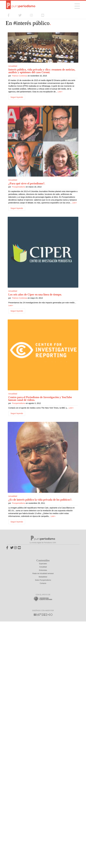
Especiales (43, 564)
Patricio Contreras (20, 76)
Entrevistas (43, 570)
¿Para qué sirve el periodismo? (26, 183)
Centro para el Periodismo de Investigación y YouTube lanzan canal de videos (40, 399)
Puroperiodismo (19, 187)
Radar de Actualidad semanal (43, 573)
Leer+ (60, 92)
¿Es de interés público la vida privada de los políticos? (40, 500)
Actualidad (13, 66)
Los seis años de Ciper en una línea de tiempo (35, 294)
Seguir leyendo (17, 97)
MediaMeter (43, 577)
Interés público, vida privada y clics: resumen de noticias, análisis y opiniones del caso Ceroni (42, 71)
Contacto (43, 583)
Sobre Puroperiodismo (43, 580)
